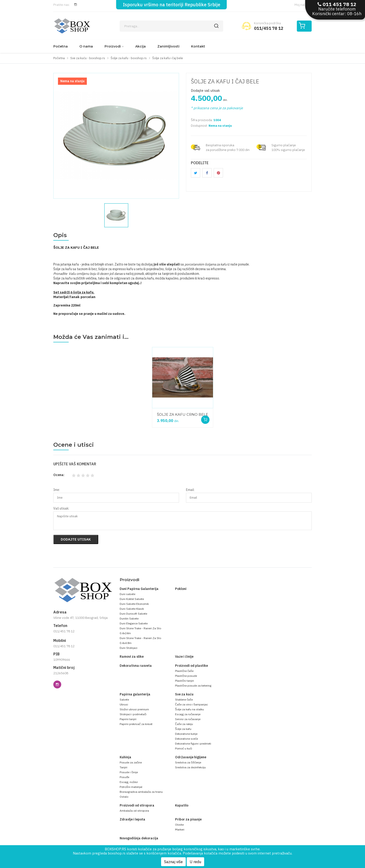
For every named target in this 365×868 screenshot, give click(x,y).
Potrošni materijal (131, 787)
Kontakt (198, 46)
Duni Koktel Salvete (132, 599)
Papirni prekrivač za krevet (136, 724)
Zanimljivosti (168, 46)
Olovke (179, 825)
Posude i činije (129, 772)
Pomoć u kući (184, 748)
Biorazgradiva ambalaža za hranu (141, 792)
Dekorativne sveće (186, 739)
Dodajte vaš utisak (205, 90)
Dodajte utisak (76, 539)
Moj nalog (303, 5)
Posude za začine (131, 762)
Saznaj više (173, 862)
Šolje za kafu (183, 729)
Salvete (124, 700)
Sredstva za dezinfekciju (190, 767)
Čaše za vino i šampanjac (191, 704)
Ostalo (124, 797)
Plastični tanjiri (184, 681)
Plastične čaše (184, 671)
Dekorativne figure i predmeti (193, 744)
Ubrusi (124, 704)
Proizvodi (113, 46)
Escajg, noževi (129, 782)
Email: (190, 490)
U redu (195, 862)
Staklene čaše (184, 700)
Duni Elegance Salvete (134, 623)
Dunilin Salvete (129, 618)
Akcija (140, 46)
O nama (86, 46)
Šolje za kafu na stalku (189, 709)
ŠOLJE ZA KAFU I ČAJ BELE (225, 81)
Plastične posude (186, 676)
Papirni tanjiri (128, 719)
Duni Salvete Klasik (132, 609)
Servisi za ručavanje (188, 719)
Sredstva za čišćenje (188, 762)
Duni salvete (127, 594)
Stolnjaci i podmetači (133, 714)
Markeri (180, 829)
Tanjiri (123, 767)
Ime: (57, 490)
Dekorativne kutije (186, 734)
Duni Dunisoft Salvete (133, 614)
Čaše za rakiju (184, 724)
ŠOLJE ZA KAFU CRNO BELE (182, 414)
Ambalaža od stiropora (134, 811)
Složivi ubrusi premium (134, 709)
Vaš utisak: (61, 508)
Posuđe (124, 777)
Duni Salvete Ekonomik (134, 604)
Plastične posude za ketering (193, 686)
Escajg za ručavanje (188, 714)
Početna (61, 46)
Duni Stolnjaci (128, 648)
